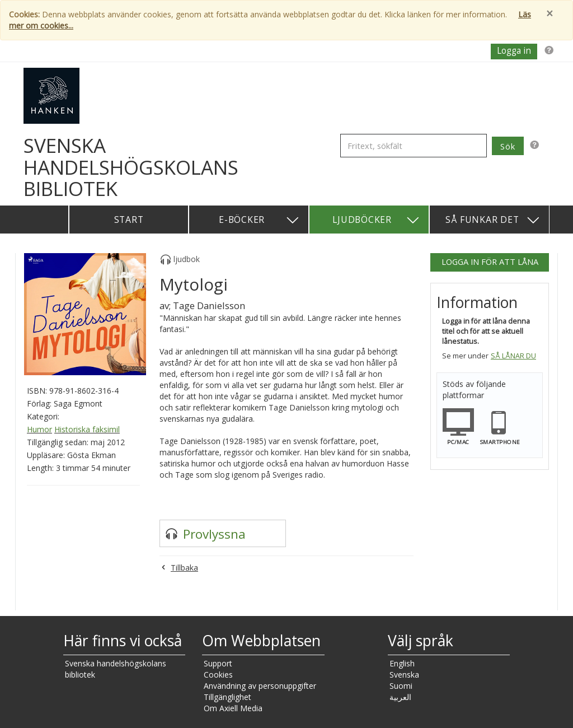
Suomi (401, 686)
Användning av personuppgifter (260, 686)
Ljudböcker (376, 220)
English (402, 663)
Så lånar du (513, 356)
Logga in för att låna (490, 262)
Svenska (404, 675)
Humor (39, 429)
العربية (400, 697)
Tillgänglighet (227, 697)
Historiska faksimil (87, 429)
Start (129, 220)
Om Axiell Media (233, 708)
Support (218, 663)
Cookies (218, 675)
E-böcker (259, 220)
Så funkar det (493, 220)
